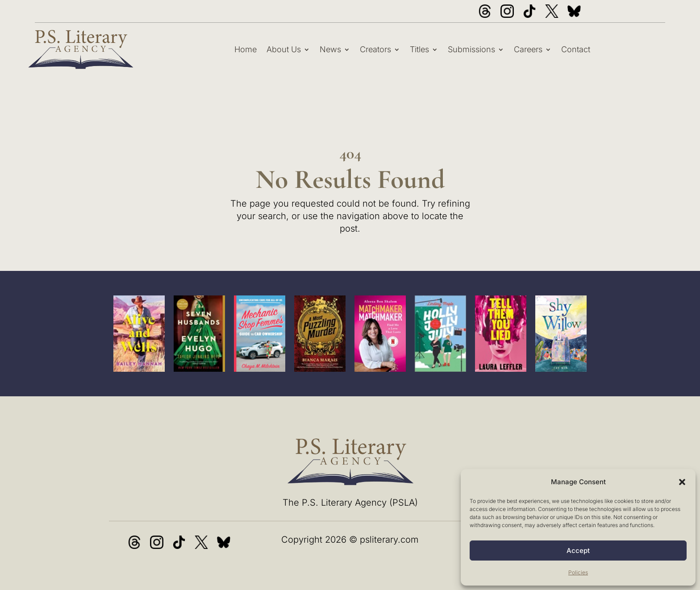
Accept (578, 551)
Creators (375, 49)
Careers (528, 49)
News (330, 49)
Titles (419, 49)
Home (246, 49)
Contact (576, 49)
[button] (682, 482)
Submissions (471, 49)
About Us (284, 49)
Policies (578, 572)
